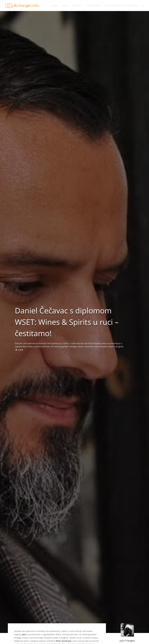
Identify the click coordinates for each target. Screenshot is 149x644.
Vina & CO (76, 6)
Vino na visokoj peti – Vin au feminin (122, 6)
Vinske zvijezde (94, 6)
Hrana (65, 6)
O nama (55, 6)
